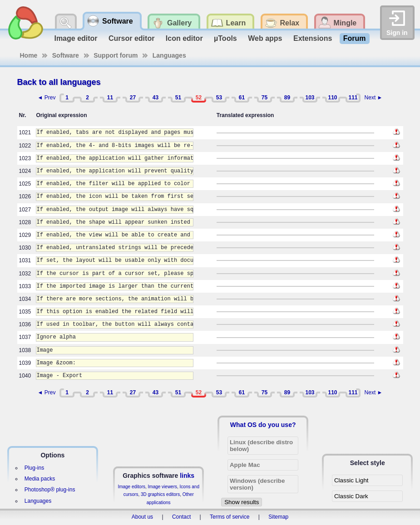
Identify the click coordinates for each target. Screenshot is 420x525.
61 (242, 98)
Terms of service (230, 517)
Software (66, 55)
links (187, 476)
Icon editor (184, 38)
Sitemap (278, 517)
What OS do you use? (263, 425)
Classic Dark (351, 496)
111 (353, 98)
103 (310, 98)
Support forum (116, 55)
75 (264, 98)
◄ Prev (47, 98)
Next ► (374, 98)
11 (110, 98)
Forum (355, 38)
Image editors (131, 487)
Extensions (313, 38)
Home (29, 55)
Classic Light (351, 480)
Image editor (76, 38)
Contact (181, 517)
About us (142, 517)
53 (219, 98)
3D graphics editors (160, 494)
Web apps (265, 38)
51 (178, 98)
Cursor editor (131, 38)
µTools (225, 38)
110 (332, 98)
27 (133, 98)
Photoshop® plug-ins (50, 490)
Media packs (40, 479)
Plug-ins (34, 468)
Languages (169, 55)
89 (287, 98)
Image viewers (163, 487)
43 (156, 98)
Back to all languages (59, 82)
